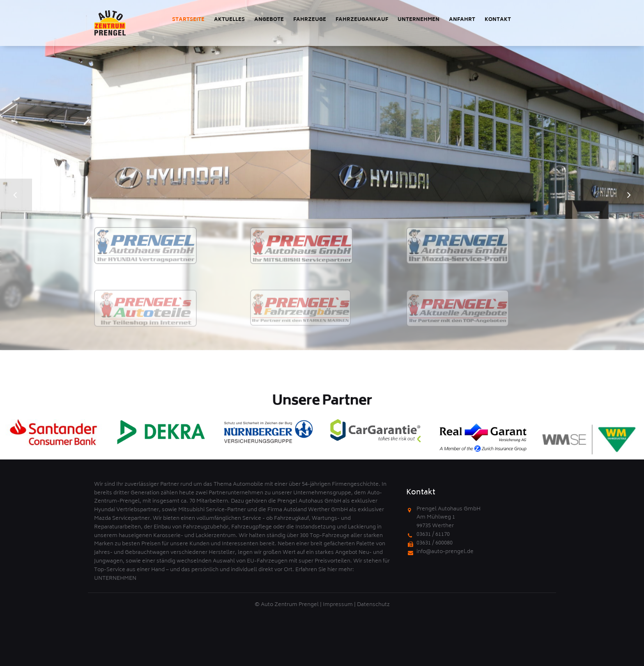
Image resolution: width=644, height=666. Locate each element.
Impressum (338, 605)
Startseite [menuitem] (188, 20)
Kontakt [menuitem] (498, 20)
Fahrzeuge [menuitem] (310, 20)
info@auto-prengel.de (445, 552)
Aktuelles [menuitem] (229, 20)
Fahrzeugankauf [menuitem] (362, 20)
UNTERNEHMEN (115, 579)
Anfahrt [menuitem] (462, 20)
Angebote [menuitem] (269, 20)
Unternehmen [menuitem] (419, 20)
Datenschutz (373, 605)
